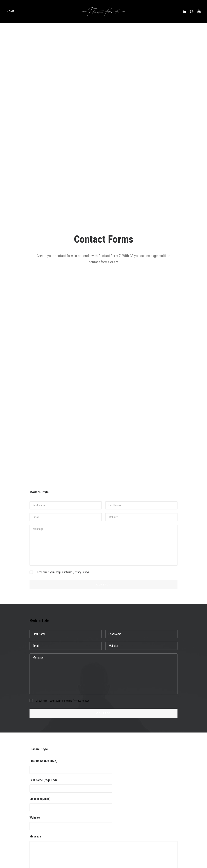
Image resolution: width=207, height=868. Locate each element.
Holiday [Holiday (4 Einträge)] (189, 786)
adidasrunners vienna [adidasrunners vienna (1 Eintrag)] (177, 773)
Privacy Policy (81, 197)
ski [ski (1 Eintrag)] (166, 818)
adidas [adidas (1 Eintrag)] (168, 766)
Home (10, 12)
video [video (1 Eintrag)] (168, 844)
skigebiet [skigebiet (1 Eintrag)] (170, 824)
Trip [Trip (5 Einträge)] (167, 837)
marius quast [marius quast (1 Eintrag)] (181, 799)
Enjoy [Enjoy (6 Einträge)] (180, 779)
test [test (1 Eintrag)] (177, 831)
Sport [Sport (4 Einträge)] (182, 824)
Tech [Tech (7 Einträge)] (167, 831)
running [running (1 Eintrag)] (178, 811)
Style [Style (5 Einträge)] (193, 824)
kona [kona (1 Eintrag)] (193, 792)
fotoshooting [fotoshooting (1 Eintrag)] (172, 786)
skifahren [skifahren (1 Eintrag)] (178, 818)
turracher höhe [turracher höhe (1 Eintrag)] (183, 837)
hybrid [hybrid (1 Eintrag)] (168, 792)
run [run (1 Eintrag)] (167, 811)
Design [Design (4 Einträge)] (168, 779)
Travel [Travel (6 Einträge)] (188, 831)
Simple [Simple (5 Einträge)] (192, 811)
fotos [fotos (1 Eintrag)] (191, 779)
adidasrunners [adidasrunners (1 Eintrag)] (185, 766)
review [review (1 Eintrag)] (191, 805)
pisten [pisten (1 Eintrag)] (179, 805)
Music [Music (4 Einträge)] (168, 805)
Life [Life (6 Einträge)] (167, 799)
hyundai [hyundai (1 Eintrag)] (181, 792)
